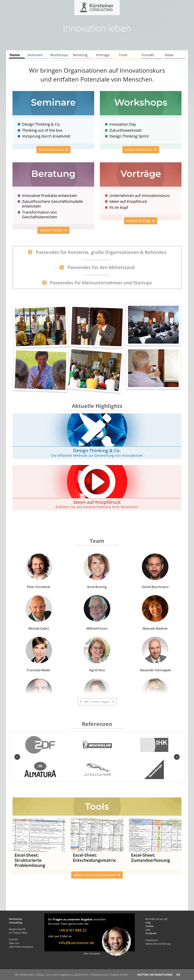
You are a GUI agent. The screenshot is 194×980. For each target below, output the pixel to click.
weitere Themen (53, 230)
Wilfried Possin (97, 613)
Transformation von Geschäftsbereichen (40, 215)
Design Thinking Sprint (129, 136)
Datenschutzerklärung (158, 944)
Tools (123, 55)
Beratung (80, 55)
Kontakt (148, 55)
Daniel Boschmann (155, 571)
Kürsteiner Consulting (89, 6)
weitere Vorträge (141, 221)
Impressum (152, 940)
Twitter (150, 926)
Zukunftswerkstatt (125, 130)
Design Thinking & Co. (41, 124)
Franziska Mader (39, 654)
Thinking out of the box (42, 130)
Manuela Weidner (155, 613)
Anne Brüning (97, 571)
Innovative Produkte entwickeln (50, 196)
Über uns (14, 943)
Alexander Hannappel (155, 654)
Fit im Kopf (119, 207)
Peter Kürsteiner (39, 571)
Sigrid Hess (97, 654)
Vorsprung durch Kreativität (46, 136)
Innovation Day (123, 124)
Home (15, 55)
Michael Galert (39, 613)
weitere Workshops (141, 150)
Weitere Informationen (155, 975)
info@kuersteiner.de (76, 943)
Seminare (35, 55)
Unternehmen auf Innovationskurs (140, 196)
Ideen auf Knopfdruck (128, 201)
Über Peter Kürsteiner (21, 947)
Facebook (151, 933)
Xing (148, 922)
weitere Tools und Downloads (97, 875)
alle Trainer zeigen (97, 702)
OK (178, 975)
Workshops (59, 55)
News (169, 55)
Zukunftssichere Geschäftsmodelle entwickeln (52, 204)
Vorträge (103, 55)
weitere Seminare (53, 150)
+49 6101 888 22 (73, 930)
